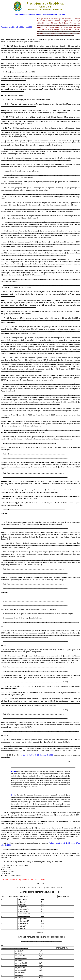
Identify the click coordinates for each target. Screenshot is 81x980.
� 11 (13, 795)
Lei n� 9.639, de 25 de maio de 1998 (38, 755)
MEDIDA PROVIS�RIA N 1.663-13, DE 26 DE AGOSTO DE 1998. (40, 15)
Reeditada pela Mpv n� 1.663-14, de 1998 (16, 27)
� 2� (13, 771)
